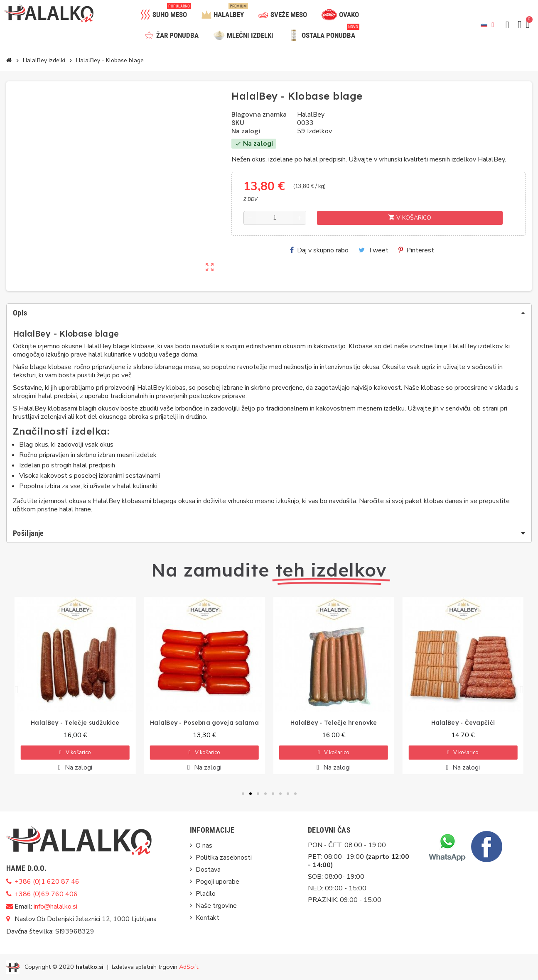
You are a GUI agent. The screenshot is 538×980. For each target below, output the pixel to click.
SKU (238, 123)
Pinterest (416, 250)
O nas (204, 846)
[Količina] (275, 218)
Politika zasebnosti (224, 858)
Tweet (373, 250)
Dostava (208, 870)
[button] (507, 25)
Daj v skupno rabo (319, 250)
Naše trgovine (216, 906)
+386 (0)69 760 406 (46, 894)
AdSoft (189, 966)
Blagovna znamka (259, 115)
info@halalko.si (55, 907)
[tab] (269, 313)
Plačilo (206, 894)
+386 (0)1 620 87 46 (47, 882)
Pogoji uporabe (217, 882)
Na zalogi (246, 131)
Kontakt (208, 918)
